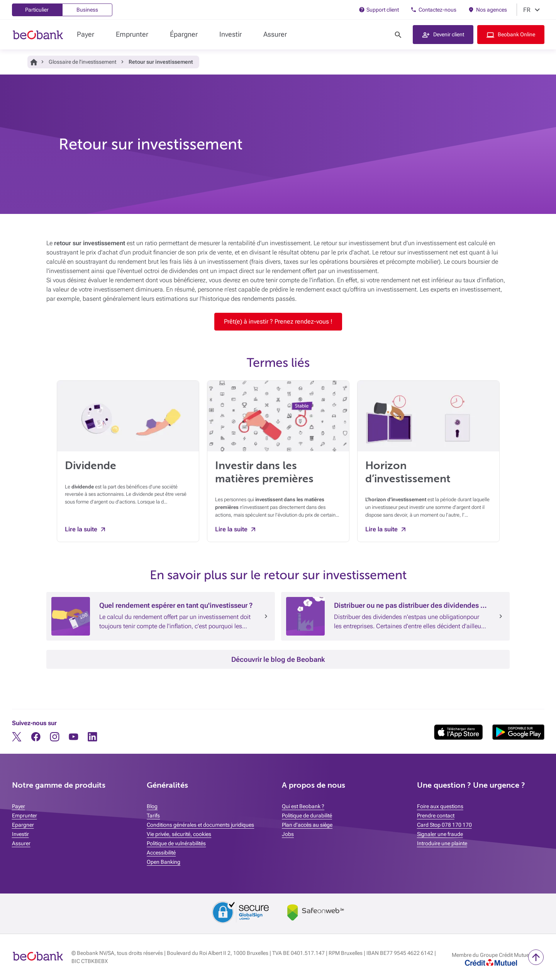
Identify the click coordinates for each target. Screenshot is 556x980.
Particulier (37, 10)
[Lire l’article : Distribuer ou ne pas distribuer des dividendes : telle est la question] (501, 616)
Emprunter (132, 34)
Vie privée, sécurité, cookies (179, 834)
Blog (152, 806)
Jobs (288, 834)
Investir (231, 34)
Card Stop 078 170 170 (444, 825)
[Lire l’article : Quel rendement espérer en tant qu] (266, 616)
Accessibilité (161, 853)
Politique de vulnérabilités (176, 843)
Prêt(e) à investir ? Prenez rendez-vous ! (278, 321)
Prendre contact (436, 816)
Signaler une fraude (440, 834)
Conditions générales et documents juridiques (200, 825)
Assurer (275, 34)
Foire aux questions (440, 806)
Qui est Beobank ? (303, 806)
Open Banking (164, 862)
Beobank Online (516, 34)
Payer (86, 34)
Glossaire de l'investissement (82, 62)
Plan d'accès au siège (307, 825)
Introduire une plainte (442, 843)
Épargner (184, 34)
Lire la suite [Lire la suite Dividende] (81, 529)
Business (87, 10)
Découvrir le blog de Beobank (278, 659)
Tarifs (153, 816)
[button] (443, 35)
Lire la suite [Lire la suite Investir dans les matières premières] (231, 529)
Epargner (23, 825)
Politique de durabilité (307, 816)
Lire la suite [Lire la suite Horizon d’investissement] (381, 529)
